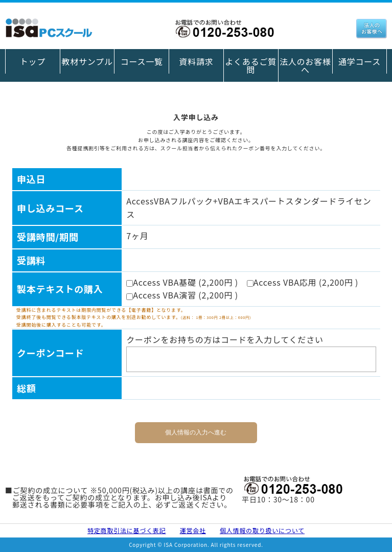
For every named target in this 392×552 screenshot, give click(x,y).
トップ (33, 61)
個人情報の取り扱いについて (262, 530)
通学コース (360, 61)
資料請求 (196, 61)
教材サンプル (87, 61)
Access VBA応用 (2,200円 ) (307, 282)
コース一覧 (142, 61)
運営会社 (193, 530)
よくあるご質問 (251, 65)
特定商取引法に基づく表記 (127, 530)
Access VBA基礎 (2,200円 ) (186, 282)
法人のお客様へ (305, 65)
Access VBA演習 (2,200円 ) (186, 295)
